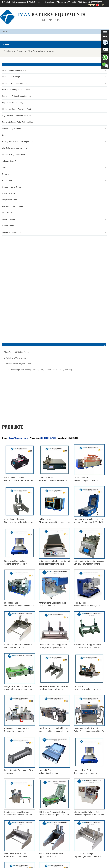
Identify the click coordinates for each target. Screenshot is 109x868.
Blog (61, 865)
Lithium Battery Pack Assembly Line (17, 83)
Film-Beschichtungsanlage (42, 51)
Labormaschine (8, 219)
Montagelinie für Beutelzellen (15, 833)
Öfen (4, 167)
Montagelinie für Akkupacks (15, 823)
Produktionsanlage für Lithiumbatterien (19, 836)
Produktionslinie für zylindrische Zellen (19, 830)
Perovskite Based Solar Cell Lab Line (17, 122)
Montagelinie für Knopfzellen (15, 826)
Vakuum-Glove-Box (10, 161)
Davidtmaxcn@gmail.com (45, 2)
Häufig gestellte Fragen (25, 865)
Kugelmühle (7, 213)
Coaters (21, 51)
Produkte (77, 865)
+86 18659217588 (74, 2)
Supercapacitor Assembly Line (15, 103)
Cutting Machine (9, 226)
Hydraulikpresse (9, 193)
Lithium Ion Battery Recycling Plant (16, 109)
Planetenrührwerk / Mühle (13, 206)
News (86, 865)
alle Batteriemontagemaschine (15, 148)
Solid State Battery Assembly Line (16, 90)
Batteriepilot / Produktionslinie (14, 70)
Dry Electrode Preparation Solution (16, 116)
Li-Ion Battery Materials (12, 129)
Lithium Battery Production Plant (15, 154)
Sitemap (95, 865)
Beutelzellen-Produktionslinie (15, 819)
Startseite (10, 51)
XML (103, 865)
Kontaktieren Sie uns (47, 865)
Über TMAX (7, 865)
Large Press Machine (11, 200)
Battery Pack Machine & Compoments (18, 142)
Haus (68, 865)
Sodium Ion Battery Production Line (17, 96)
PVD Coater (7, 180)
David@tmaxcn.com (18, 2)
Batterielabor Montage (11, 77)
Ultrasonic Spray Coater (12, 187)
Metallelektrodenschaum (12, 232)
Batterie (5, 135)
